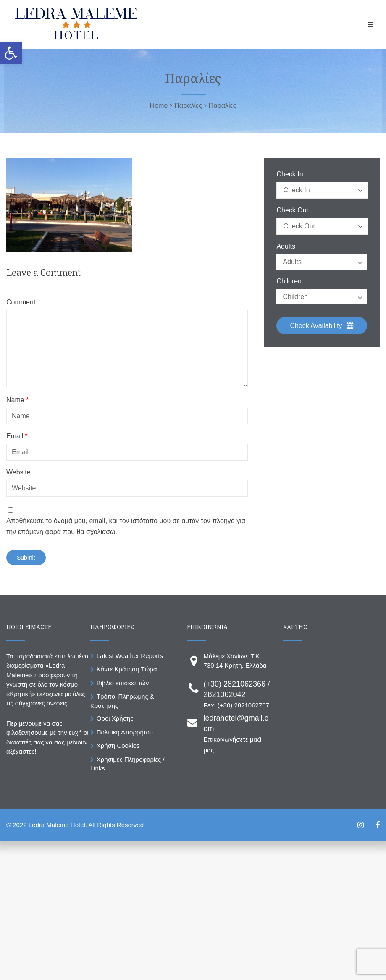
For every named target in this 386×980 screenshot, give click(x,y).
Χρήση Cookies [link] (118, 745)
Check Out (292, 210)
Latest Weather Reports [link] (130, 656)
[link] (11, 53)
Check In (290, 174)
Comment (21, 302)
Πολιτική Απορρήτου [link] (125, 732)
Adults (286, 246)
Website (18, 472)
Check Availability (322, 325)
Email (17, 436)
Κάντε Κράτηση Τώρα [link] (127, 669)
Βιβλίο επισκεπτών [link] (123, 683)
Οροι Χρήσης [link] (115, 718)
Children (289, 281)
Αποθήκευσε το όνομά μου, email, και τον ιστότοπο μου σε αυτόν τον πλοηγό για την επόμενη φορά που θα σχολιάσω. (126, 526)
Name (17, 400)
